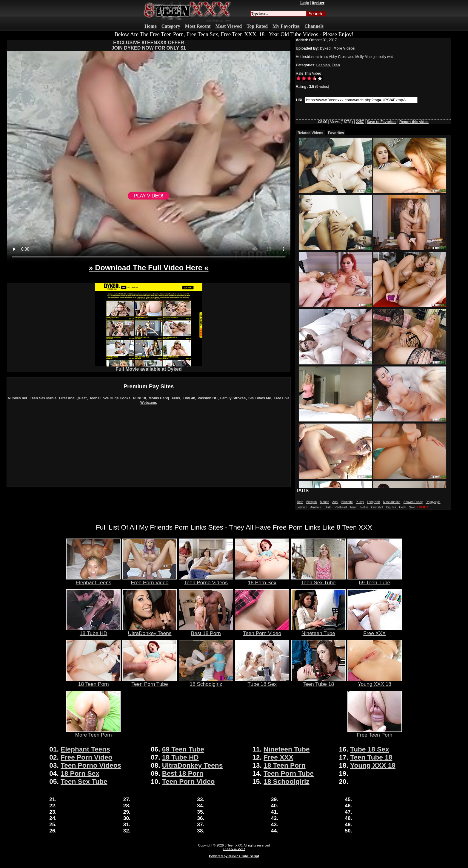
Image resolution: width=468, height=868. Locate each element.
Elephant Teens (93, 580)
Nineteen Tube (318, 631)
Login (305, 3)
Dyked (325, 48)
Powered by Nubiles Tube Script (234, 856)
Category (171, 26)
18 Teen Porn (93, 682)
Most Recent (198, 26)
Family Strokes (233, 398)
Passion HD (208, 398)
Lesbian (323, 65)
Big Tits (391, 507)
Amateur (316, 507)
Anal (335, 502)
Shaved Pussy (413, 502)
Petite (364, 507)
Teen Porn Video (262, 631)
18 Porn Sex (262, 580)
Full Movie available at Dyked (149, 367)
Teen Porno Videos (206, 580)
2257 (360, 122)
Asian (354, 507)
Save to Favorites (382, 122)
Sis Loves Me (260, 398)
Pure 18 (140, 398)
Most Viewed (229, 26)
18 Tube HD (93, 631)
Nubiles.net (17, 398)
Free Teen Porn (375, 732)
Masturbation (392, 502)
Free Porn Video (150, 580)
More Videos (344, 48)
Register (318, 3)
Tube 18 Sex (262, 682)
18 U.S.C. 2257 (234, 849)
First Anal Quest (73, 398)
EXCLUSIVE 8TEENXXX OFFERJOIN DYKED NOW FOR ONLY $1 (149, 45)
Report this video (414, 122)
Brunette (347, 502)
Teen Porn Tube (150, 682)
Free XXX (375, 631)
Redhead (341, 507)
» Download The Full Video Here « (148, 268)
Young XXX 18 (375, 682)
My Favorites (286, 26)
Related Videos (310, 133)
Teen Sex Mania (43, 398)
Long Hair (374, 502)
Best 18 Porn (206, 631)
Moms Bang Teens (164, 398)
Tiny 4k (189, 398)
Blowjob (311, 502)
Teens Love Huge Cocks (110, 398)
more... (425, 507)
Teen (336, 65)
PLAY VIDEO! (149, 196)
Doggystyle (433, 502)
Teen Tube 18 (318, 682)
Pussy (360, 502)
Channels (314, 26)
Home (151, 26)
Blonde (325, 502)
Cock (402, 507)
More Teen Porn (93, 732)
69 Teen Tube (375, 580)
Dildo (328, 507)
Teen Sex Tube (318, 580)
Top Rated (257, 26)
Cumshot (377, 507)
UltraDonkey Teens (150, 631)
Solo (412, 507)
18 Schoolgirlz (206, 682)
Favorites (336, 133)
